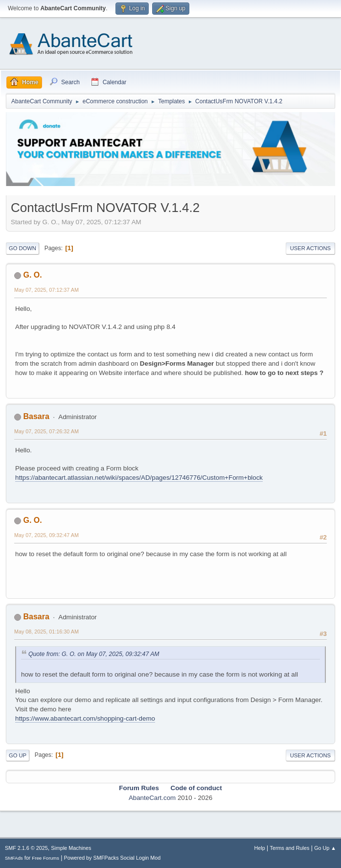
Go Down (23, 248)
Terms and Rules (290, 848)
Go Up (18, 755)
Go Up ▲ (325, 848)
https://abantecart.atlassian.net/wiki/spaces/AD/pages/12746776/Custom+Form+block (139, 478)
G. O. (32, 275)
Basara (36, 416)
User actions (310, 248)
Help (260, 848)
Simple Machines (71, 848)
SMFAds (14, 858)
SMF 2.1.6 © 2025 (26, 848)
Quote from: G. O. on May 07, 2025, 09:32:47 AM (94, 654)
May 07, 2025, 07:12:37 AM (46, 290)
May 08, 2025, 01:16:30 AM (46, 632)
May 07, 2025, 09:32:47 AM (46, 535)
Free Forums (45, 858)
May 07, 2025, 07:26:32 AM (46, 431)
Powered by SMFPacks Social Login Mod (113, 858)
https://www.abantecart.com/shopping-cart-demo (85, 718)
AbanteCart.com (152, 798)
